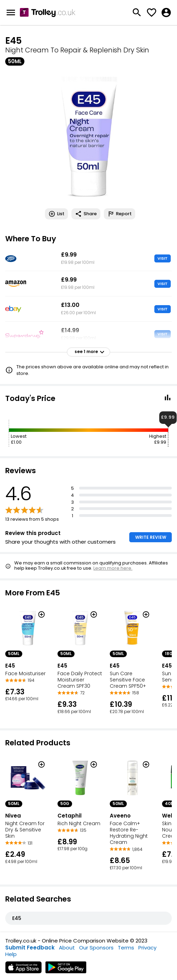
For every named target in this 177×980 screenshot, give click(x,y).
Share (86, 214)
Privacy (147, 948)
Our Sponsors (96, 948)
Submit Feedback (30, 948)
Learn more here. (113, 568)
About (67, 948)
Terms (126, 948)
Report (120, 214)
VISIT (163, 258)
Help (11, 954)
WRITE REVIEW (151, 537)
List (56, 214)
